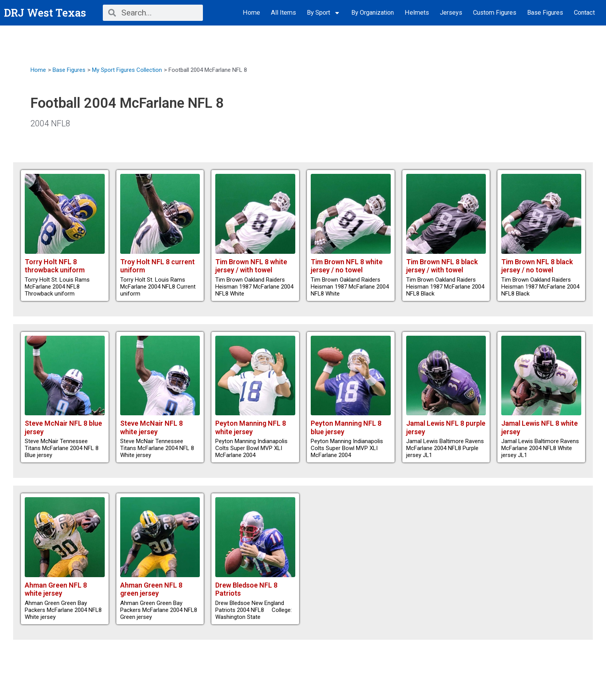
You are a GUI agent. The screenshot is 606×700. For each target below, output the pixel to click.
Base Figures (545, 13)
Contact (584, 13)
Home (251, 13)
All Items (283, 13)
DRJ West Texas (46, 13)
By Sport (324, 13)
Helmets (417, 13)
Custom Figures (495, 13)
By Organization (373, 13)
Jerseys (451, 13)
